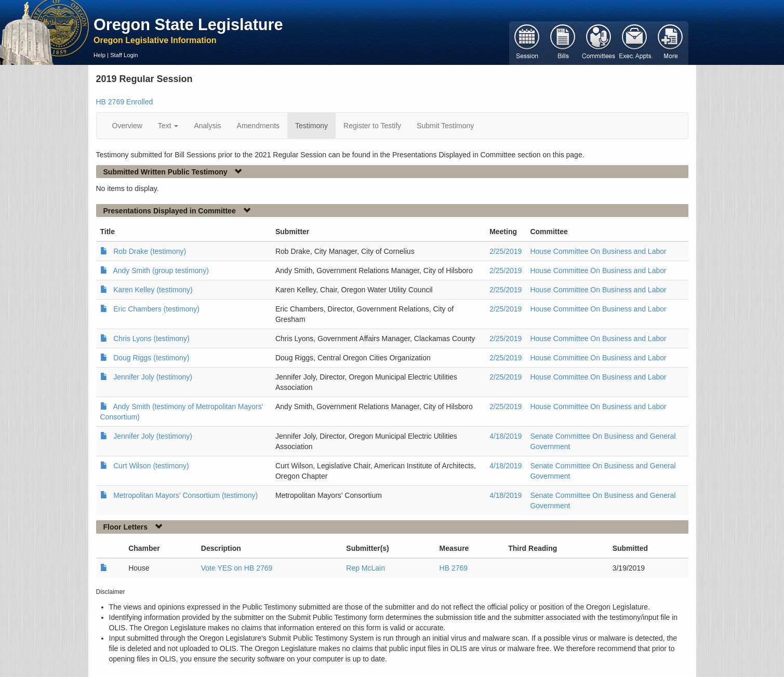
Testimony (311, 126)
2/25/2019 (506, 251)
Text (168, 126)
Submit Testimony (445, 126)
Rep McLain (366, 568)
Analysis (207, 126)
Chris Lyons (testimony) (151, 338)
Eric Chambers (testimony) (156, 309)
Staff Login (124, 55)
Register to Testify (372, 126)
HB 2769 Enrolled (125, 102)
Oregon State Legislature (188, 24)
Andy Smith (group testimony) (161, 270)
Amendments (258, 126)
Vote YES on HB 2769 (237, 568)
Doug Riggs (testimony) (151, 358)
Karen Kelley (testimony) (153, 290)
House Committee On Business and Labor (598, 251)
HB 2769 (454, 568)
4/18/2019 (506, 436)
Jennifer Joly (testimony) (153, 377)
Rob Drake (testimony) (150, 251)
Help (99, 55)
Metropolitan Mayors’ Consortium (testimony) (185, 495)
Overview (127, 126)
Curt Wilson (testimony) (151, 466)
